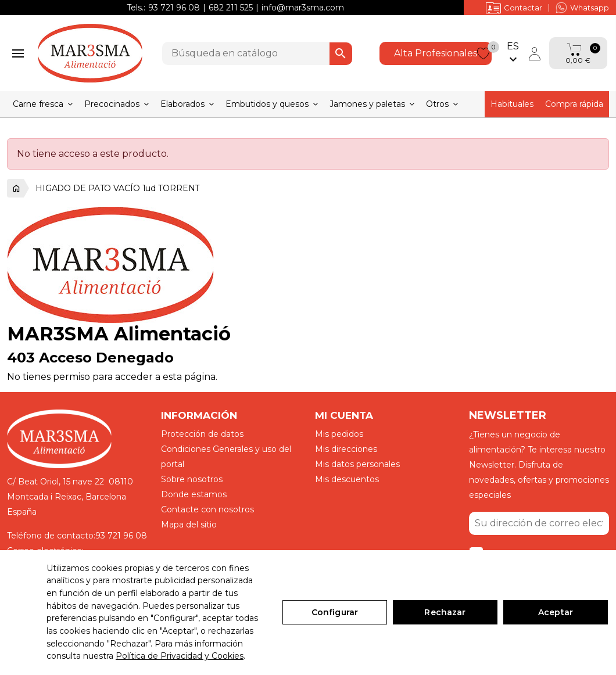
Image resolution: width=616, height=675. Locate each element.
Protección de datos (202, 434)
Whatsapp (582, 8)
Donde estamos (194, 494)
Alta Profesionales (436, 53)
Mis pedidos (339, 434)
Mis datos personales (357, 464)
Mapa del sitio (189, 525)
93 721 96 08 (174, 8)
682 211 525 (231, 8)
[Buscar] (257, 53)
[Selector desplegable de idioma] (513, 53)
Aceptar (556, 612)
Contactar (514, 8)
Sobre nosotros (192, 479)
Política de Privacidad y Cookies (180, 656)
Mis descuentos (347, 479)
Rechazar (445, 612)
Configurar (335, 612)
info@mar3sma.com (303, 8)
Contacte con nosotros (207, 509)
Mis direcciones (346, 449)
